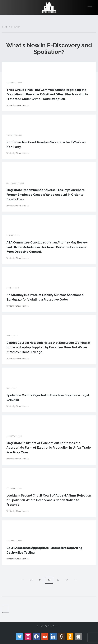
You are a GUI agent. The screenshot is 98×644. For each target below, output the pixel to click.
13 (31, 580)
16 (58, 580)
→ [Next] (75, 580)
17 (67, 580)
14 (40, 580)
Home (5, 27)
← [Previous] (23, 580)
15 (49, 580)
